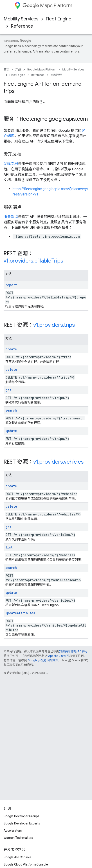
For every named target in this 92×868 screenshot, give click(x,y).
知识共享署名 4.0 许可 (73, 651)
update (11, 431)
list (9, 547)
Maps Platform (47, 5)
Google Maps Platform (42, 69)
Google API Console (17, 857)
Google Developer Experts (22, 823)
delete (11, 369)
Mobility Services (21, 19)
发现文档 (11, 164)
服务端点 (11, 217)
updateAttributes (20, 613)
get (8, 390)
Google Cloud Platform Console (26, 864)
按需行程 (56, 75)
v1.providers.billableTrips (33, 261)
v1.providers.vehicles (58, 462)
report (11, 285)
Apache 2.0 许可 (59, 656)
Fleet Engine (58, 19)
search (11, 410)
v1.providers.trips (54, 325)
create (11, 349)
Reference (22, 26)
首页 (7, 69)
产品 (18, 69)
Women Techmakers (18, 838)
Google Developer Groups (21, 816)
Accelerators (13, 831)
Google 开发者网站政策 (43, 660)
